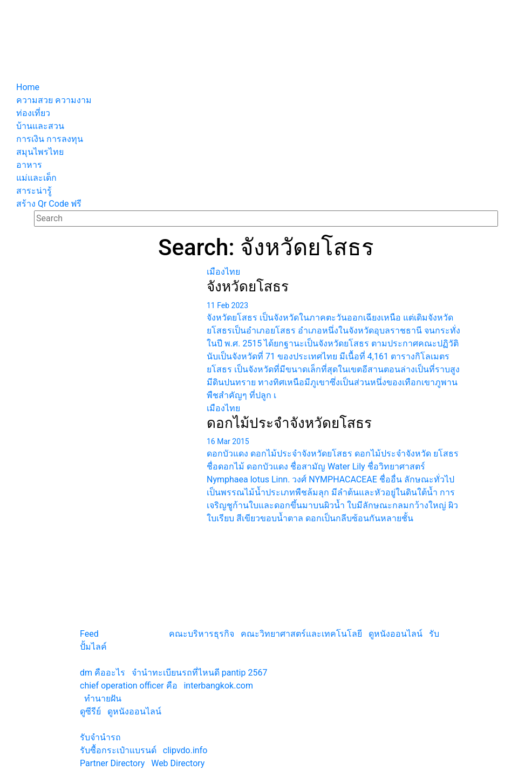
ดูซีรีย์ (90, 711)
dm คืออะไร (103, 673)
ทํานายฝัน (103, 699)
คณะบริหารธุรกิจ (202, 634)
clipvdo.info (185, 750)
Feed (89, 634)
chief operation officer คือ (129, 686)
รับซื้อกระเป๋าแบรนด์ (118, 750)
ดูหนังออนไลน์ (395, 634)
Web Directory (178, 763)
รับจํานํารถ (100, 737)
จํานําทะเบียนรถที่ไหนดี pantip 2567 (200, 673)
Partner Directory (112, 763)
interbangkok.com (218, 686)
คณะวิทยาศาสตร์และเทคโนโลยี (301, 634)
